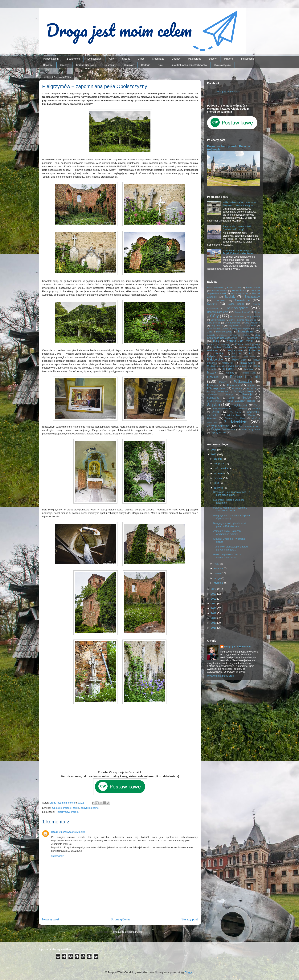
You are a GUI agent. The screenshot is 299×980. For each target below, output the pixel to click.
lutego (218, 578)
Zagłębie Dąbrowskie (223, 429)
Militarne (229, 59)
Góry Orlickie (217, 325)
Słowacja (247, 394)
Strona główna (120, 919)
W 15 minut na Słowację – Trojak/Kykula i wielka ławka (238, 252)
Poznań (252, 385)
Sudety (213, 59)
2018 (214, 618)
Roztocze (251, 388)
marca (218, 573)
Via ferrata (236, 412)
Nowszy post (51, 919)
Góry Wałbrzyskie (241, 328)
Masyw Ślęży (239, 360)
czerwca (219, 488)
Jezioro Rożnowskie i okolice (235, 335)
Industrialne (248, 59)
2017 (214, 623)
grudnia (218, 459)
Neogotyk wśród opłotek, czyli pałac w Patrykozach (229, 525)
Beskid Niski (253, 287)
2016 (214, 628)
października (221, 468)
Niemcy (230, 373)
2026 (214, 450)
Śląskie (126, 59)
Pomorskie (233, 385)
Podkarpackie (243, 382)
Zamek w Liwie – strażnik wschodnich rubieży (227, 532)
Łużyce (211, 356)
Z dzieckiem (73, 59)
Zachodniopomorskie (250, 426)
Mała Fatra (249, 356)
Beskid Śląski (239, 291)
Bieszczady (110, 65)
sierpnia (219, 478)
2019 (214, 613)
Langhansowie (235, 350)
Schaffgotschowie (244, 391)
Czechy (64, 65)
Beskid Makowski (215, 288)
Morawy (249, 369)
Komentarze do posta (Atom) (127, 932)
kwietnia (219, 568)
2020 (214, 608)
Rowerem (237, 388)
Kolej (160, 65)
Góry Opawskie (252, 323)
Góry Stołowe (250, 325)
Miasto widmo (248, 363)
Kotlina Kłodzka (223, 347)
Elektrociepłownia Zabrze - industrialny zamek (228, 556)
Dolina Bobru (236, 304)
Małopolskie (195, 59)
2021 (214, 604)
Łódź (252, 353)
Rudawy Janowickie (217, 391)
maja (217, 564)
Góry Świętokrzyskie (217, 328)
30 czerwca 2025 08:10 (72, 832)
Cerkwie (146, 65)
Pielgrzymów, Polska (67, 812)
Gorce (257, 312)
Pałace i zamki (51, 59)
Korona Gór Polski (86, 65)
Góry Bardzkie (237, 317)
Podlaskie (212, 385)
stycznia (219, 583)
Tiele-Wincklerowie (222, 409)
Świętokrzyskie (223, 65)
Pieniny (223, 382)
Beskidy (176, 59)
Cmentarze (158, 59)
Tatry (257, 405)
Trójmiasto (242, 409)
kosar (55, 832)
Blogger (189, 972)
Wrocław (129, 65)
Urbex (141, 59)
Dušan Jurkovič (242, 312)
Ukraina (256, 409)
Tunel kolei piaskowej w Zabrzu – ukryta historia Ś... (231, 548)
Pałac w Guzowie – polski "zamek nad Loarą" (237, 228)
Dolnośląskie (95, 59)
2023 (214, 594)
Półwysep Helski (216, 388)
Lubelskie (254, 350)
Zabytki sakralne (90, 808)
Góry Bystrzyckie (218, 320)
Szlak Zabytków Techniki (241, 401)
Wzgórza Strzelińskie (235, 418)
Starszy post (190, 919)
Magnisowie (230, 356)
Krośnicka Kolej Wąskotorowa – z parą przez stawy (232, 494)
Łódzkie (236, 353)
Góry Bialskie (253, 316)
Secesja (229, 394)
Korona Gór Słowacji (218, 344)
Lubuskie (219, 353)
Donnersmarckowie (218, 312)
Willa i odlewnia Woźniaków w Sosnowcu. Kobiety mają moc (239, 204)
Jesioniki (211, 335)
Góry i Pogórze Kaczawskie (243, 320)
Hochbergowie (224, 332)
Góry (112, 59)
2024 (214, 589)
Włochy (251, 415)
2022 (214, 599)
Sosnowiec (213, 398)
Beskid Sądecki (220, 291)
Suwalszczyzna (214, 401)
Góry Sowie (233, 325)
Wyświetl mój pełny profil (221, 676)
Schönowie (212, 394)
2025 (214, 454)
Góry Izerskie (214, 323)
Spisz (232, 398)
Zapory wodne (218, 432)
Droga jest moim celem (227, 92)
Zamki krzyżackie (251, 429)
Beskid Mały (234, 287)
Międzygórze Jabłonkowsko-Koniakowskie (228, 366)
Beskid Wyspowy (239, 293)
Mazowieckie (228, 363)
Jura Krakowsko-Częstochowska (189, 65)
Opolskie (48, 65)
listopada (219, 464)
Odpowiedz (57, 856)
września (219, 473)
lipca (217, 483)
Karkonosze (253, 338)
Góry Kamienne (232, 323)
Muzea (212, 372)
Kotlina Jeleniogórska (247, 344)
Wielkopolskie (234, 415)
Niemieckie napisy (248, 373)
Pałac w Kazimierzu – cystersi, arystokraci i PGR (230, 509)
